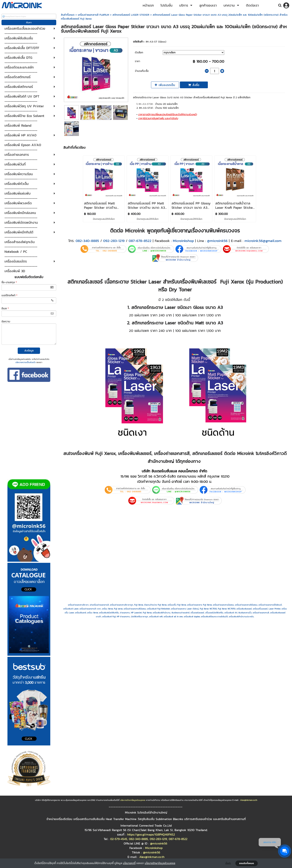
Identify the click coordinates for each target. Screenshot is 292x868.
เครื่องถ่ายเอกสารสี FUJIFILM (93, 15)
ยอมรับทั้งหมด (247, 863)
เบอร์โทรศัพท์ (9, 295)
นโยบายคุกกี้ (129, 863)
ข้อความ (6, 322)
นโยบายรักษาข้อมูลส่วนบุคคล (160, 863)
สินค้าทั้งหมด (68, 15)
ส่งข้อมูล (29, 351)
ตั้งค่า (228, 863)
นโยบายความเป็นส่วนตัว (26, 362)
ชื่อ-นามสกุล (9, 282)
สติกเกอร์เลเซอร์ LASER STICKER (131, 15)
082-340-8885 (87, 241)
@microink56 (217, 241)
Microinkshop (183, 241)
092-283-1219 (114, 241)
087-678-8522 (140, 241)
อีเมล (5, 308)
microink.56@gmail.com (263, 241)
